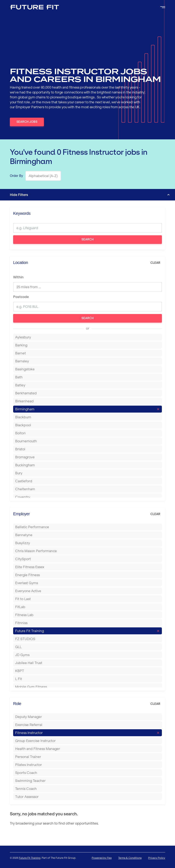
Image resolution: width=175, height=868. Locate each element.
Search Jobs (27, 122)
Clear (155, 263)
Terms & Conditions (130, 858)
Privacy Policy (157, 858)
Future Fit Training (30, 858)
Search (88, 239)
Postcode (21, 297)
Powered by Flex (102, 858)
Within (18, 277)
